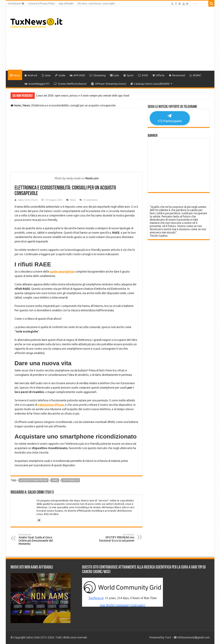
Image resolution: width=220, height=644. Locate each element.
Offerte (158, 75)
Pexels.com (92, 178)
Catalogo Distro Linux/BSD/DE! (150, 84)
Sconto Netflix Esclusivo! (70, 84)
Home (16, 105)
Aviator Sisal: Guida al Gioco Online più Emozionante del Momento (39, 539)
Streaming (98, 75)
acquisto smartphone (34, 480)
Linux (46, 75)
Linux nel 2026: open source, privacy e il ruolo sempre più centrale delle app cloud (83, 96)
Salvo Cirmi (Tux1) (28, 200)
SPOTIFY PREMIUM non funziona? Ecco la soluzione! (114, 538)
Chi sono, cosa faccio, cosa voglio (96, 3)
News (15, 75)
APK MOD (77, 75)
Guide (60, 75)
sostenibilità (71, 480)
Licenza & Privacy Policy (42, 3)
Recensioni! (177, 75)
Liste (114, 75)
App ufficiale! (66, 3)
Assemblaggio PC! (37, 84)
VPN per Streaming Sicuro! (109, 84)
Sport (128, 75)
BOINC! (195, 75)
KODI (143, 75)
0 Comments (91, 200)
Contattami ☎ (16, 3)
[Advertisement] (139, 39)
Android (31, 75)
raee (55, 480)
